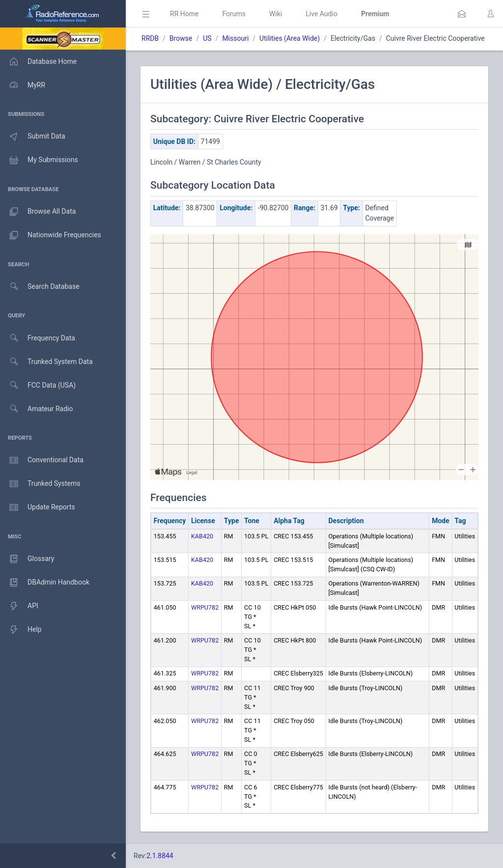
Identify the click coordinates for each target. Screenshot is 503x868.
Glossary (27, 559)
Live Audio (321, 14)
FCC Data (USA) (38, 385)
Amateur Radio (37, 409)
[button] (462, 14)
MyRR (23, 85)
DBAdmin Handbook (45, 583)
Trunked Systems (40, 484)
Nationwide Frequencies (51, 235)
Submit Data (33, 137)
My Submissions (39, 160)
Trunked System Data (46, 362)
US (207, 38)
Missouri (235, 38)
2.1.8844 (160, 856)
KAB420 (202, 536)
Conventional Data (42, 460)
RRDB (150, 38)
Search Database (40, 287)
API (19, 606)
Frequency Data (38, 338)
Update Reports (38, 507)
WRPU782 (205, 607)
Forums (234, 14)
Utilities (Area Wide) (290, 38)
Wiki (276, 14)
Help (21, 630)
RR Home (184, 14)
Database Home (38, 61)
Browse (181, 38)
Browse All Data (38, 212)
